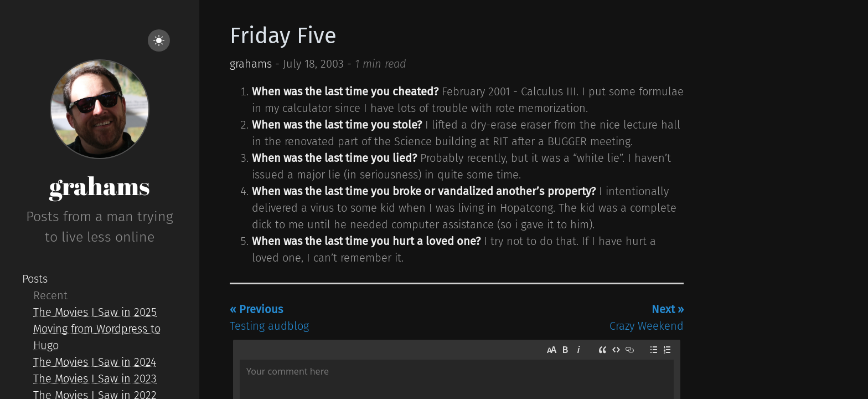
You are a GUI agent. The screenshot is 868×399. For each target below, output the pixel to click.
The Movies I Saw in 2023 (95, 378)
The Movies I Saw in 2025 (95, 312)
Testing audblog (269, 318)
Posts (35, 279)
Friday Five (283, 36)
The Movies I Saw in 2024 (95, 362)
